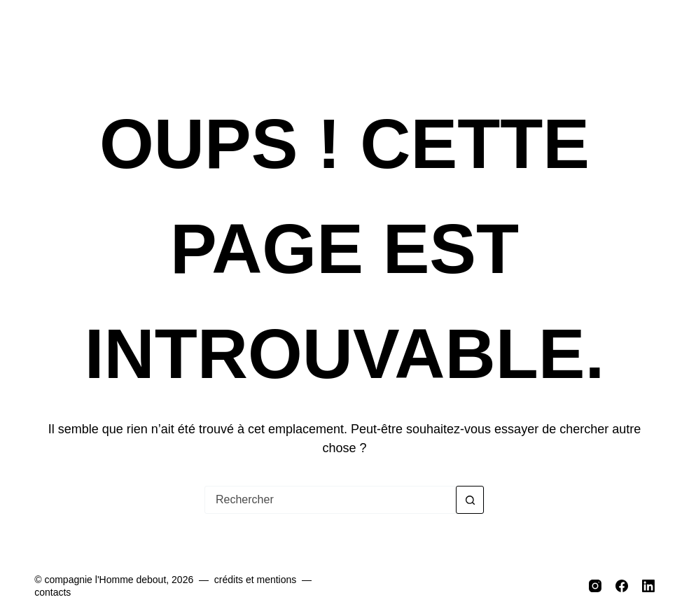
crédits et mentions (256, 580)
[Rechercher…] (330, 500)
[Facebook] (622, 586)
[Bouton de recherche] (470, 500)
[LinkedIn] (648, 586)
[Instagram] (595, 586)
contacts (53, 592)
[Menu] (644, 35)
